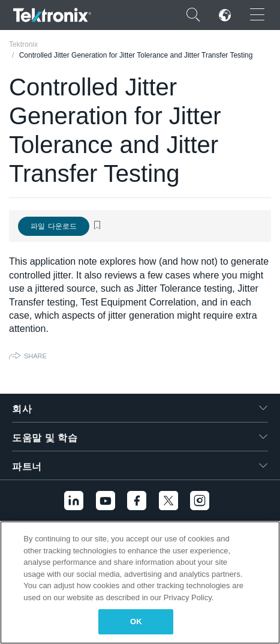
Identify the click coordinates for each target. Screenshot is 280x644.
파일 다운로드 (54, 226)
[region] (140, 582)
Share (35, 356)
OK (136, 621)
